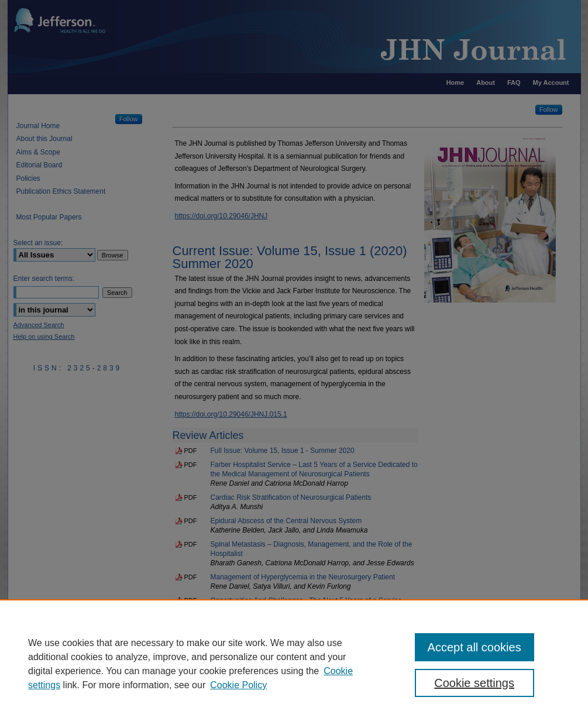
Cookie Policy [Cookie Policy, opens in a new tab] (238, 685)
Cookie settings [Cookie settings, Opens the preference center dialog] (474, 683)
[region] (294, 664)
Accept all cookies (474, 647)
